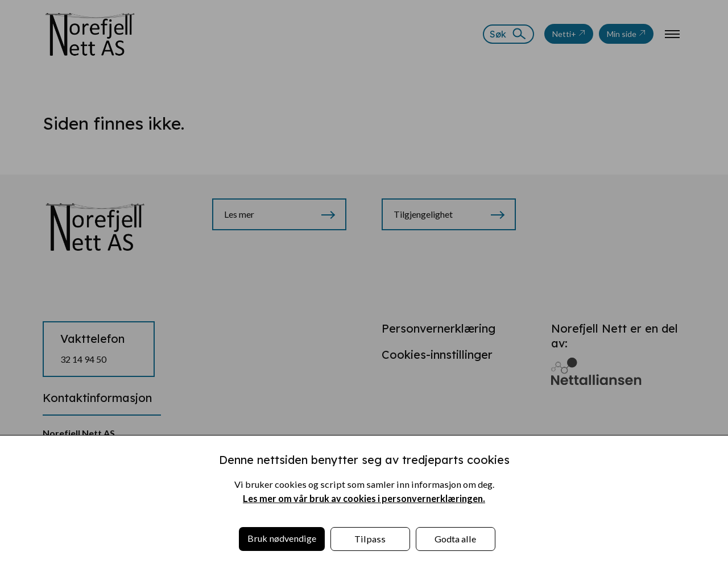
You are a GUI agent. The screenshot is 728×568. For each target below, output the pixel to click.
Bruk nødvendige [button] (282, 538)
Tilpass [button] (370, 539)
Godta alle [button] (455, 539)
